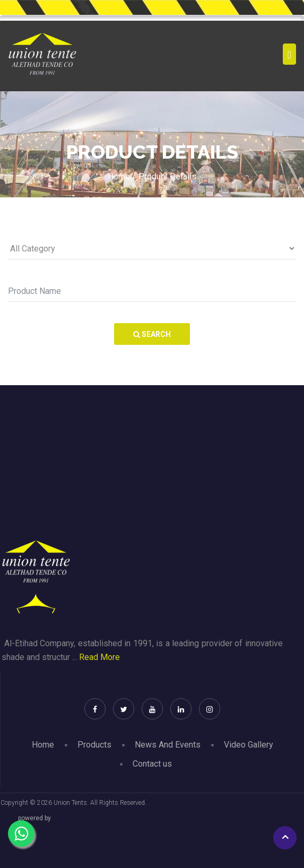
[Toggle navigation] (289, 54)
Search (152, 334)
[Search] (152, 291)
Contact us (152, 764)
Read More (99, 657)
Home (43, 745)
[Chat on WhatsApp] (21, 834)
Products (94, 745)
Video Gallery (249, 745)
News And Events (168, 745)
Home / (122, 176)
